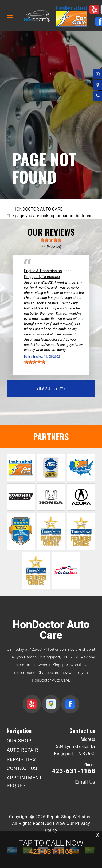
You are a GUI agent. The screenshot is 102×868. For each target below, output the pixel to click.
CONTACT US (22, 768)
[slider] (51, 240)
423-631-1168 (42, 649)
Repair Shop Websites (69, 817)
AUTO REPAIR (22, 750)
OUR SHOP (19, 741)
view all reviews (51, 388)
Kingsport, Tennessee (42, 277)
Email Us (85, 782)
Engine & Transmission (43, 271)
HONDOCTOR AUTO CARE (38, 209)
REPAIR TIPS (21, 759)
